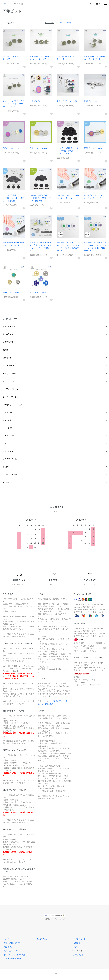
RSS (39, 941)
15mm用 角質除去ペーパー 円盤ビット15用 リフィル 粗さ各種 (13, 198)
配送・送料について (10, 944)
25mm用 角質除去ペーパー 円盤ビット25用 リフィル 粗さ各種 (68, 151)
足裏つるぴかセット (38, 101)
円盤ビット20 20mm (38, 148)
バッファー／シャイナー (13, 390)
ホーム (5, 941)
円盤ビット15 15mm (93, 148)
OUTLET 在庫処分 (10, 476)
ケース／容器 (8, 437)
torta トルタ (7, 413)
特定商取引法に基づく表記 (13, 956)
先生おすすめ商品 (10, 374)
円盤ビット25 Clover (38, 292)
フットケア (7, 444)
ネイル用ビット (9, 326)
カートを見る (77, 952)
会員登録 (75, 944)
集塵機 (5, 350)
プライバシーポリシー (11, 960)
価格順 (60, 23)
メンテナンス (8, 452)
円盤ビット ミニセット (93, 101)
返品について (8, 948)
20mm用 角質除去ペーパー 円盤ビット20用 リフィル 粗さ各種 (40, 198)
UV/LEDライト (9, 366)
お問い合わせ (77, 957)
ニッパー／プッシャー (12, 398)
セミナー (6, 468)
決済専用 (6, 484)
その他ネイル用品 (10, 460)
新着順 (69, 23)
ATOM (45, 941)
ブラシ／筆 (7, 421)
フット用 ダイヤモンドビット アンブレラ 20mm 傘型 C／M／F (14, 104)
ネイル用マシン (9, 334)
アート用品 (7, 429)
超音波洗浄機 (8, 342)
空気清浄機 (7, 358)
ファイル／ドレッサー (12, 382)
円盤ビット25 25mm (11, 148)
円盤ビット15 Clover (11, 292)
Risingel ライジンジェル (13, 406)
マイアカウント (78, 941)
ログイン (75, 948)
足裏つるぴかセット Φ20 (67, 101)
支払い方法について (10, 952)
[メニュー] (105, 4)
